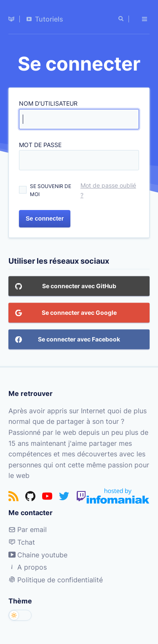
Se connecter (45, 219)
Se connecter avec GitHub (66, 287)
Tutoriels (45, 19)
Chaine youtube (38, 555)
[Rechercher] (122, 19)
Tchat (22, 542)
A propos (28, 567)
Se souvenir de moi (51, 190)
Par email (28, 529)
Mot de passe (40, 145)
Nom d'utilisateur (48, 103)
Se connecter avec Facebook (68, 340)
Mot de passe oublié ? (108, 190)
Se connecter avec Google (66, 314)
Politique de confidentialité (56, 580)
